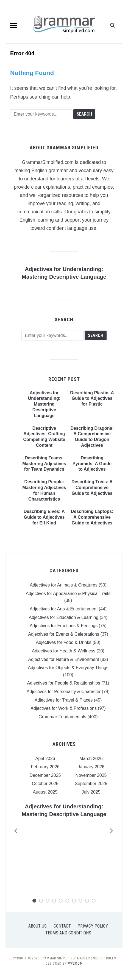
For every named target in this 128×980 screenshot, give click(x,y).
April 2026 (45, 759)
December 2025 (45, 775)
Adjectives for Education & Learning (64, 617)
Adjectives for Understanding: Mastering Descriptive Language (44, 404)
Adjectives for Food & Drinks (64, 642)
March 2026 (91, 759)
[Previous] (14, 831)
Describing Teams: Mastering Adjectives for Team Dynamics (44, 464)
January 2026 (91, 767)
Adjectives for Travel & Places (64, 700)
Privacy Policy (93, 926)
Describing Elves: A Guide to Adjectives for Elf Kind (44, 517)
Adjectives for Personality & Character (64, 692)
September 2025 (91, 784)
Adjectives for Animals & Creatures (63, 585)
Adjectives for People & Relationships (64, 683)
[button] (13, 26)
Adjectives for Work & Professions (64, 708)
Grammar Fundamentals (62, 717)
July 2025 (91, 792)
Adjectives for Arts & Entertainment (64, 609)
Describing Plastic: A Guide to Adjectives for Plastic (92, 399)
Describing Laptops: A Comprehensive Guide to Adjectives (92, 517)
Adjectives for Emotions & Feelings (64, 626)
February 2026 (45, 767)
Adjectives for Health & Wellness (64, 651)
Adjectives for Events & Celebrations (64, 634)
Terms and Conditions (68, 933)
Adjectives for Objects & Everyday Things (68, 668)
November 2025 (91, 775)
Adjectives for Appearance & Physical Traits (68, 594)
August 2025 (45, 792)
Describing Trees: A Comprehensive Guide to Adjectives (92, 488)
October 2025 (45, 784)
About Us (37, 926)
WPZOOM (75, 964)
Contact (62, 926)
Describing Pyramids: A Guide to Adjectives (92, 464)
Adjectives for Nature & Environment (64, 659)
